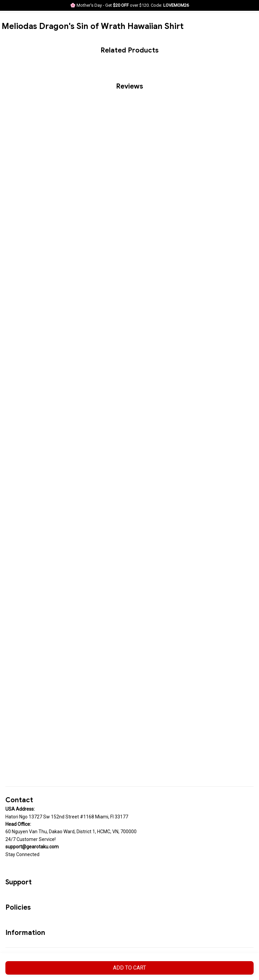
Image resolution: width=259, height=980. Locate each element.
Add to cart (129, 968)
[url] (32, 847)
